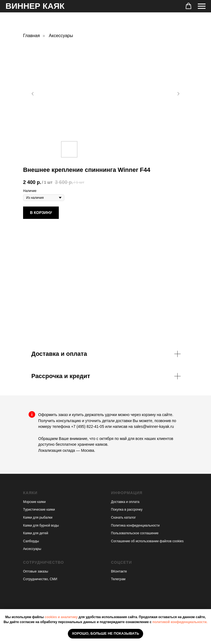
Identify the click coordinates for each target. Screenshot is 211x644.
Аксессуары (61, 36)
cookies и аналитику (61, 617)
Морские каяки (34, 502)
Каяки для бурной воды (41, 525)
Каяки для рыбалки (38, 518)
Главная (31, 36)
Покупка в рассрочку (127, 510)
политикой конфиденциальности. (180, 622)
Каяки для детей (36, 533)
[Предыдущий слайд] (33, 94)
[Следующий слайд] (178, 94)
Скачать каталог (123, 518)
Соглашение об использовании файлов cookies (147, 541)
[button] (188, 6)
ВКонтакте (119, 571)
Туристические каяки (39, 510)
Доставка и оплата (125, 502)
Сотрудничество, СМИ (40, 579)
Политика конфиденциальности (135, 525)
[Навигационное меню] (202, 6)
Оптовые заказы (36, 571)
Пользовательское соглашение (135, 533)
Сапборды (31, 541)
